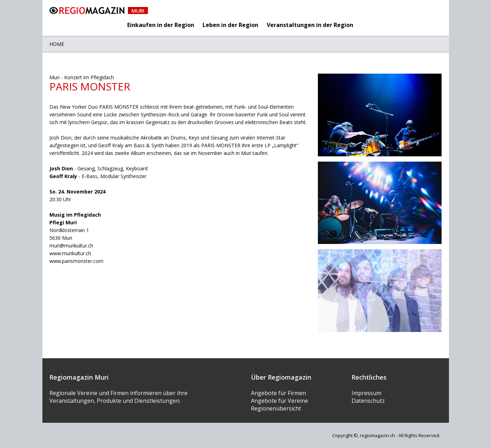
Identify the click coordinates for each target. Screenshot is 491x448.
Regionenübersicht (276, 408)
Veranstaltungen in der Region (310, 25)
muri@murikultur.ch (71, 246)
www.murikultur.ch (70, 253)
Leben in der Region (230, 25)
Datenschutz (368, 401)
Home (57, 44)
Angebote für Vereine (279, 401)
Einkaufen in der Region (161, 25)
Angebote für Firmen (278, 393)
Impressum (366, 393)
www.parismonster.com (76, 261)
